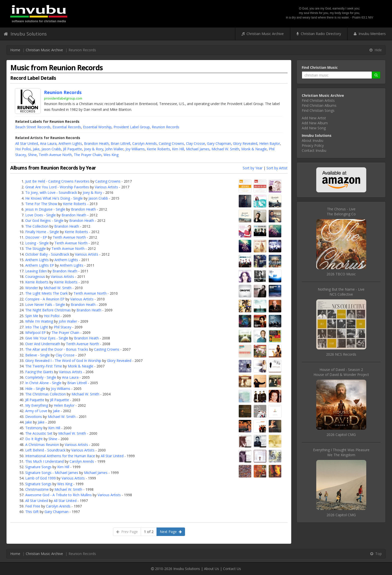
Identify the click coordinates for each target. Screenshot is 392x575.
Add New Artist (314, 118)
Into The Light (37, 327)
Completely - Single (41, 377)
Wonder (32, 288)
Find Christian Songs (318, 110)
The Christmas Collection (45, 394)
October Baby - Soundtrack (47, 254)
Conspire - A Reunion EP (45, 299)
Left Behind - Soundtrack (45, 450)
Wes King (111, 155)
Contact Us (232, 569)
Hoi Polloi (23, 149)
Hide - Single (35, 389)
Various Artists (106, 187)
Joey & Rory (94, 149)
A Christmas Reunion (42, 445)
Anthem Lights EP (40, 265)
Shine (32, 155)
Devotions (34, 417)
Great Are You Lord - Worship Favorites (57, 187)
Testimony (34, 428)
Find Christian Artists (318, 100)
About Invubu (312, 140)
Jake (36, 149)
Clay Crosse (195, 143)
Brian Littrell (120, 143)
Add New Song (314, 128)
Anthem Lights (70, 143)
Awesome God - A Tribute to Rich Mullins (58, 495)
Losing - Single (37, 243)
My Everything (37, 405)
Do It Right (34, 439)
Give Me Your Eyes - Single (47, 338)
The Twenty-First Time (44, 366)
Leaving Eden (36, 271)
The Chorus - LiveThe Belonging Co (341, 211)
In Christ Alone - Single (43, 383)
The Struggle (35, 248)
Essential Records (67, 127)
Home (15, 50)
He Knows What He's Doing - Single (54, 198)
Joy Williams (135, 149)
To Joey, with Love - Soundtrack (51, 192)
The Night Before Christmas (48, 310)
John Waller (114, 149)
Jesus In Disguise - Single (45, 209)
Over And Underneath (43, 344)
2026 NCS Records (341, 354)
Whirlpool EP (35, 333)
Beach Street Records (33, 127)
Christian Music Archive (263, 34)
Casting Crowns (171, 143)
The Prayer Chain (88, 155)
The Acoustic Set (39, 433)
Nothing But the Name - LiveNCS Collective (341, 292)
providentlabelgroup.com (63, 98)
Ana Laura (48, 143)
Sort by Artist (277, 168)
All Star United (27, 143)
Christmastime (37, 489)
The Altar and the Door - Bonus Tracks (57, 349)
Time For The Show (41, 204)
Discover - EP (36, 237)
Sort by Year (253, 168)
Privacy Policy (313, 145)
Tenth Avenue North (55, 155)
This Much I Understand (44, 461)
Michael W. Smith (225, 149)
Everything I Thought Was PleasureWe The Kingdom (341, 452)
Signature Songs (38, 467)
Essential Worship (97, 127)
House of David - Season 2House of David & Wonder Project (341, 372)
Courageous (35, 276)
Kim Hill (178, 149)
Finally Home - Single (42, 232)
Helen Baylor (270, 143)
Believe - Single (37, 355)
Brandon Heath (96, 143)
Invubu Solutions (25, 34)
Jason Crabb (51, 149)
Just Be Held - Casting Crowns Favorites (57, 181)
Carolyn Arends (144, 143)
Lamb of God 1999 (40, 478)
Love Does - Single (40, 215)
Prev (127, 532)
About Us (211, 569)
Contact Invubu (314, 150)
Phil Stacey (62, 327)
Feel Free (33, 506)
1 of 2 (149, 532)
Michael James (198, 149)
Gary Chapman (219, 143)
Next (171, 532)
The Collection (37, 226)
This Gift (32, 512)
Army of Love (36, 411)
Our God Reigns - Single (44, 220)
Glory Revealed (245, 143)
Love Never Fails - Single (45, 305)
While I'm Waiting (39, 321)
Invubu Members (370, 34)
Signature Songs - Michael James (52, 473)
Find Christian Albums (319, 105)
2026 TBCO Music (341, 274)
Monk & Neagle (254, 149)
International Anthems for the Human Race (60, 456)
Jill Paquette (72, 149)
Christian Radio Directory (319, 34)
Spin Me (32, 316)
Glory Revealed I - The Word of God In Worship (63, 361)
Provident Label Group (132, 127)
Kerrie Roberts (158, 149)
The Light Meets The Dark (46, 293)
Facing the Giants (39, 372)
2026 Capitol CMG (341, 435)
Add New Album (315, 123)
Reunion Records (165, 127)
